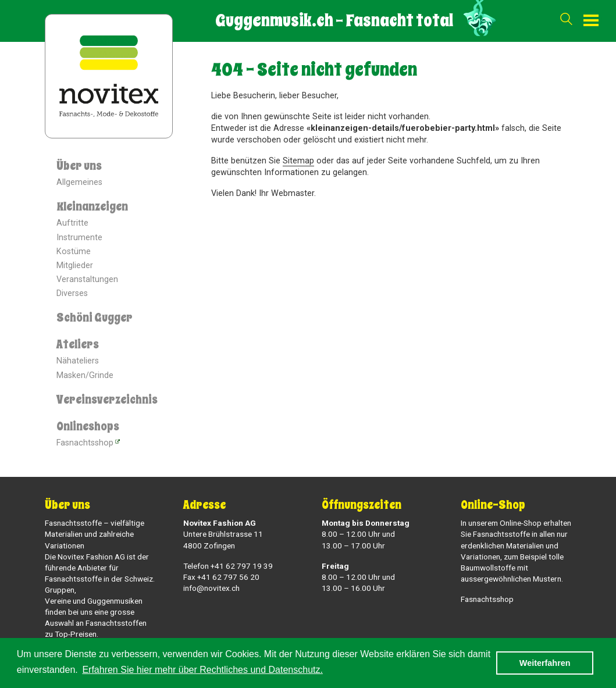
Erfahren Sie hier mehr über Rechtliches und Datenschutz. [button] (202, 670)
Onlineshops (88, 427)
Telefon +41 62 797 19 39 (228, 566)
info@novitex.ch (211, 588)
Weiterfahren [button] (545, 663)
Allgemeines (79, 182)
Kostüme (74, 252)
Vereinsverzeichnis (107, 400)
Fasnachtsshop (85, 443)
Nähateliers (78, 361)
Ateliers (78, 345)
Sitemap (298, 161)
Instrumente (79, 238)
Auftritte (72, 223)
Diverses (72, 293)
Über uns (79, 166)
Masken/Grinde (85, 375)
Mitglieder (75, 265)
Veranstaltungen (87, 279)
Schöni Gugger (95, 318)
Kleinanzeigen (92, 207)
